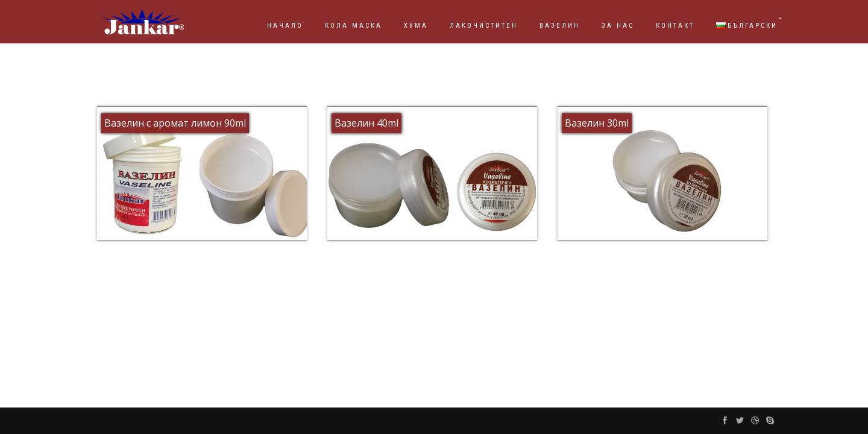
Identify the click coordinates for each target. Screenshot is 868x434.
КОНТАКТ (675, 26)
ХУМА (416, 26)
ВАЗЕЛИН (560, 26)
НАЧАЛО (285, 26)
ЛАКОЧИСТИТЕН (484, 26)
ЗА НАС (618, 26)
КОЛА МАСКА (354, 26)
